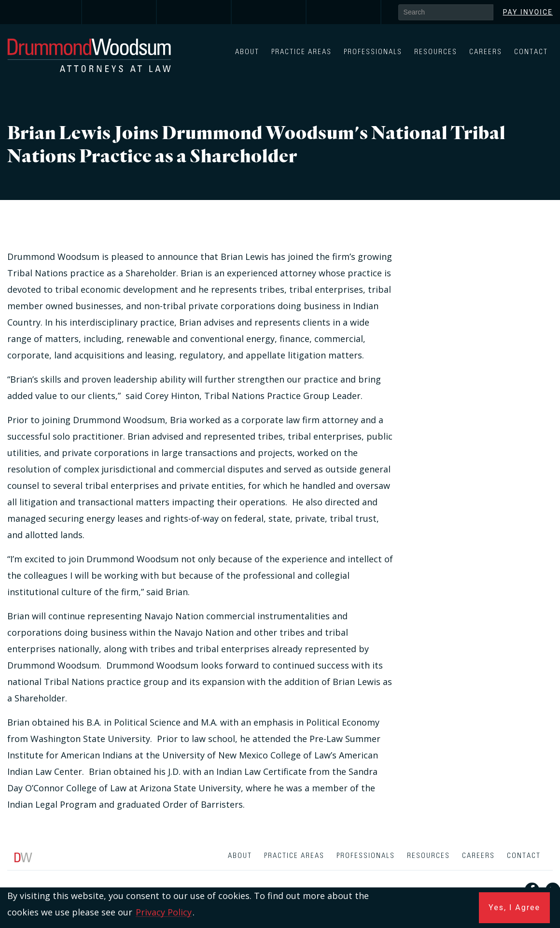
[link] (45, 12)
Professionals (373, 52)
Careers (486, 52)
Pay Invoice (528, 12)
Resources (436, 52)
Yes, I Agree (514, 907)
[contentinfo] (280, 886)
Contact (531, 52)
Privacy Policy (164, 912)
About (247, 52)
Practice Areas (301, 52)
